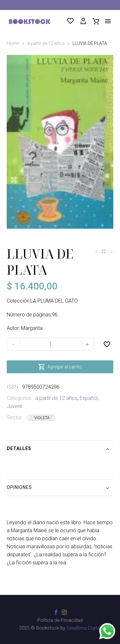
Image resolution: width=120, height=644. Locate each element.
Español (89, 398)
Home (13, 43)
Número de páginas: (29, 315)
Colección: (19, 301)
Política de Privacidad (60, 620)
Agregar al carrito (60, 367)
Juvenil (14, 406)
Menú (108, 21)
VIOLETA (42, 418)
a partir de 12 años (46, 43)
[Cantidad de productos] (50, 344)
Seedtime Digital (84, 628)
